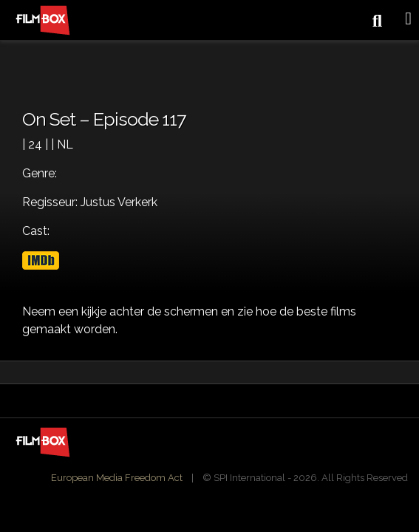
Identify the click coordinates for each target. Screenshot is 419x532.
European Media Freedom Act (117, 478)
